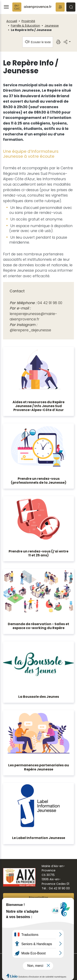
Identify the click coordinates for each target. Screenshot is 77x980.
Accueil (12, 21)
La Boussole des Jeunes (39, 697)
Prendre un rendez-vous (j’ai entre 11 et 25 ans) (38, 553)
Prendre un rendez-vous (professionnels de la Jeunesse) (39, 481)
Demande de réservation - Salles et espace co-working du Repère (38, 626)
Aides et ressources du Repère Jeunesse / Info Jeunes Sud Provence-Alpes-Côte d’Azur (38, 406)
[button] (60, 7)
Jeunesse (52, 26)
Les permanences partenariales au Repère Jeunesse (39, 767)
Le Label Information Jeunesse (39, 838)
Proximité (28, 21)
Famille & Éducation (25, 26)
